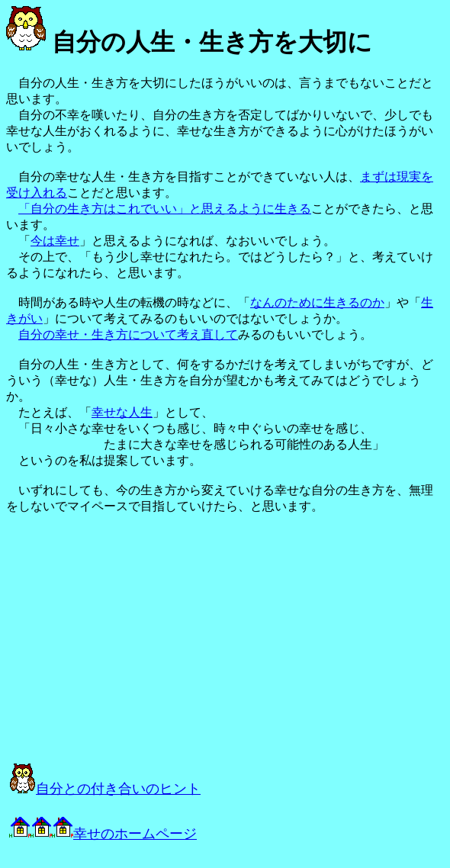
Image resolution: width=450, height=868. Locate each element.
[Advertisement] (177, 638)
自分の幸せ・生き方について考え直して (128, 334)
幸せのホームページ (103, 834)
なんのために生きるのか (317, 302)
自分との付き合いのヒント (105, 789)
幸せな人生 (122, 412)
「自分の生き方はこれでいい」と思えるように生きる (165, 209)
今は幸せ (55, 241)
